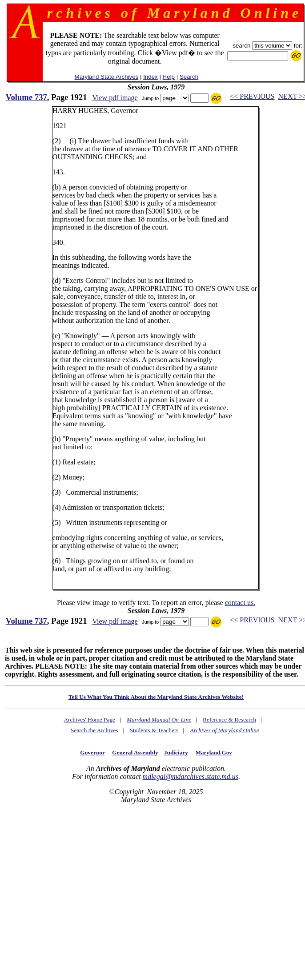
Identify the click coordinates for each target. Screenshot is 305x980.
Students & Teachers (154, 730)
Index (150, 77)
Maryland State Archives (107, 77)
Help (169, 77)
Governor (92, 752)
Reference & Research (229, 720)
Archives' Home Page (89, 720)
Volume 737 (26, 97)
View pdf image (115, 98)
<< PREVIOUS (252, 96)
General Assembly (135, 752)
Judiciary (176, 752)
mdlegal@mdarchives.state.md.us (191, 776)
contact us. (240, 603)
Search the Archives (94, 730)
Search (189, 77)
